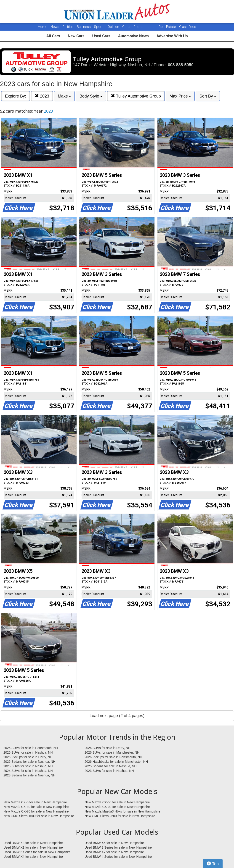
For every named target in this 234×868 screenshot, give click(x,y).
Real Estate (168, 27)
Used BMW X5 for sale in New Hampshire (114, 843)
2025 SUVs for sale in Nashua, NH (28, 766)
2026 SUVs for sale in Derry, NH (107, 748)
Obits (127, 27)
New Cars (76, 36)
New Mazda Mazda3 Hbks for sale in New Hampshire (122, 811)
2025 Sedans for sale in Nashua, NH (110, 766)
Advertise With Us (172, 36)
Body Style (91, 96)
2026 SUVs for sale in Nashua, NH (28, 752)
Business (84, 27)
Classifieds (188, 27)
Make (64, 96)
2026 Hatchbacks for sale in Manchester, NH (116, 762)
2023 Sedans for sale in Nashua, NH (29, 775)
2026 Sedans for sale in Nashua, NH (29, 762)
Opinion (114, 27)
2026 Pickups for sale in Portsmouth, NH (113, 757)
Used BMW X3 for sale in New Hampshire (33, 843)
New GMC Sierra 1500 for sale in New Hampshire (39, 816)
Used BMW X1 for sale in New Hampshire (33, 847)
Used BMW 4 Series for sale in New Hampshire (118, 857)
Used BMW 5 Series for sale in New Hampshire (37, 852)
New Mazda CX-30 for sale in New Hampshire (36, 807)
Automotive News (133, 36)
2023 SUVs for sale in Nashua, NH (109, 771)
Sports (100, 27)
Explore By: (16, 96)
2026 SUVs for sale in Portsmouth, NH (31, 748)
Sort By (208, 96)
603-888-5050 (181, 65)
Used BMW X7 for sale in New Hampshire (114, 852)
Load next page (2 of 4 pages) (117, 716)
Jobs (152, 27)
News (55, 27)
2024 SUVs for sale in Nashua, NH (28, 771)
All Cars (53, 36)
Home (43, 27)
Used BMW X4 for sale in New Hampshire (33, 857)
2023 (42, 96)
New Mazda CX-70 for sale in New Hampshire (36, 811)
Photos (139, 27)
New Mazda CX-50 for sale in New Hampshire (117, 802)
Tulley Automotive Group (136, 96)
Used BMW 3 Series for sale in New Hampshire (118, 847)
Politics (68, 27)
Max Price (180, 96)
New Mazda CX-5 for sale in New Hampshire (35, 802)
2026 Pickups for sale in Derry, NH (28, 757)
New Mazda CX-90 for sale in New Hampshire (117, 807)
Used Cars (101, 36)
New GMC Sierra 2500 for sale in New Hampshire (120, 816)
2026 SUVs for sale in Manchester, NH (112, 752)
